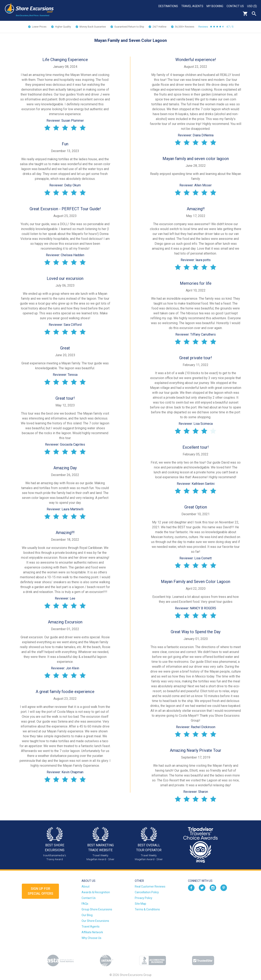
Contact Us (235, 6)
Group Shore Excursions (97, 909)
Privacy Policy (144, 898)
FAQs (85, 904)
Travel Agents (192, 6)
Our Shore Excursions (95, 921)
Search (254, 14)
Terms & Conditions (147, 909)
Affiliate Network (92, 932)
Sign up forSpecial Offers (40, 891)
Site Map (140, 904)
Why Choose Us (91, 938)
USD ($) (252, 6)
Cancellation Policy (147, 892)
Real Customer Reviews (150, 887)
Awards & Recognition (96, 892)
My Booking (215, 6)
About (86, 887)
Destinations (168, 6)
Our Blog (87, 915)
